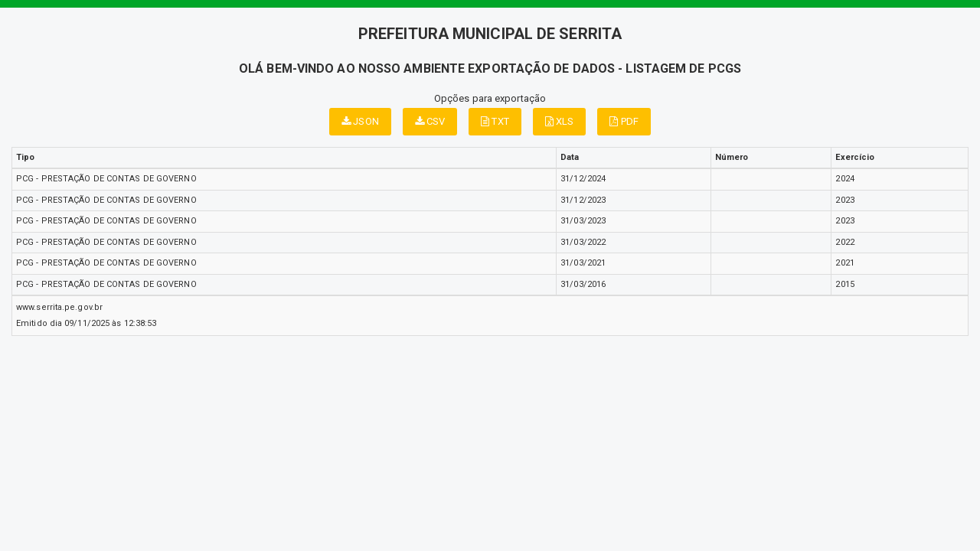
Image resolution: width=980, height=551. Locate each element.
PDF (624, 121)
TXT (495, 121)
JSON (360, 121)
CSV (430, 121)
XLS (560, 121)
